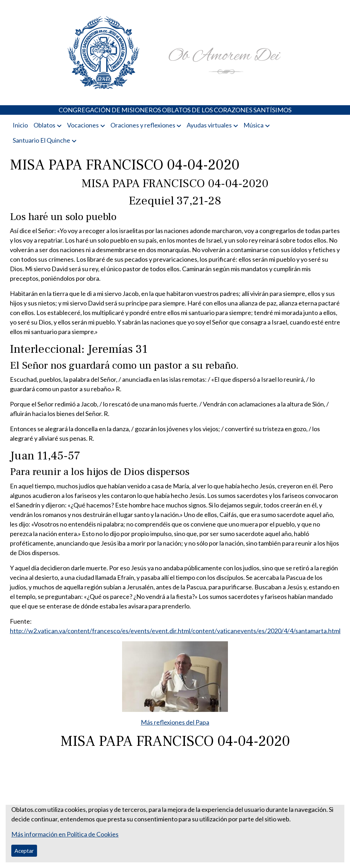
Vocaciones (83, 125)
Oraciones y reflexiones (143, 125)
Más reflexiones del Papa (175, 722)
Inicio (20, 125)
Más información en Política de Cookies (65, 834)
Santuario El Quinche (41, 140)
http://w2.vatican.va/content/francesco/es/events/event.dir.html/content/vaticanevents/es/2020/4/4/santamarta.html (175, 631)
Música (254, 125)
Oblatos (44, 125)
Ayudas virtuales (209, 125)
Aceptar (24, 851)
